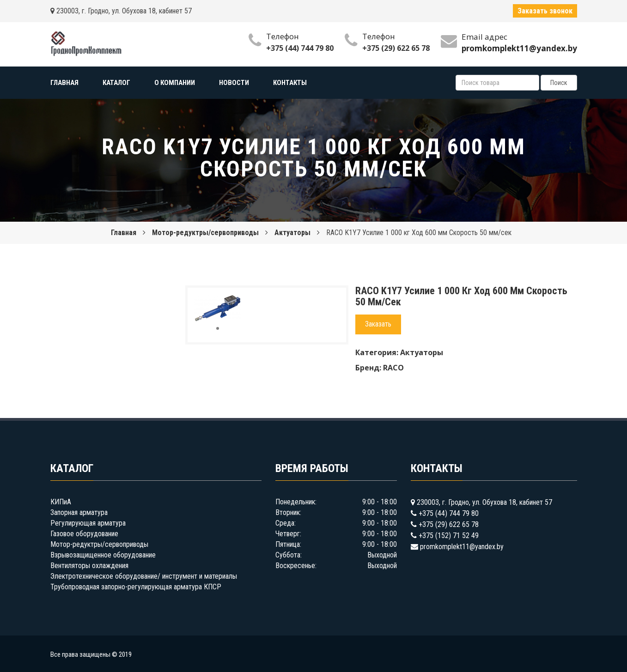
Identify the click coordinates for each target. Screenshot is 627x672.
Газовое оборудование (84, 534)
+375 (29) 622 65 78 (396, 48)
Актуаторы (292, 233)
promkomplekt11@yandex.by (462, 547)
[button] (232, 303)
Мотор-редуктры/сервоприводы (205, 233)
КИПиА (61, 502)
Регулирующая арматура (88, 523)
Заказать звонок (545, 11)
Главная (124, 233)
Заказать (378, 324)
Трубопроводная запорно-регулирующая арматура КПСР (136, 587)
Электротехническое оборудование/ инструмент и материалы (144, 576)
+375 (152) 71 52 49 (449, 536)
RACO (393, 368)
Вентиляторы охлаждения (89, 566)
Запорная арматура (79, 512)
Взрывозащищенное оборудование (103, 555)
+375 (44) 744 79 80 (300, 48)
